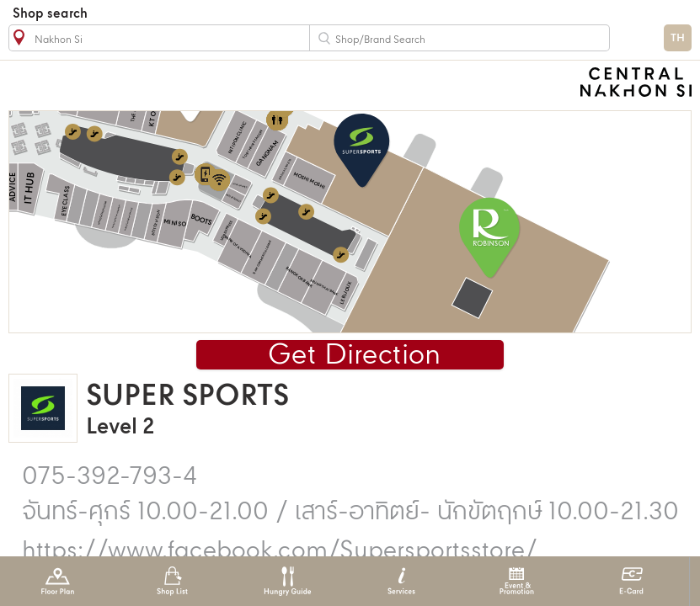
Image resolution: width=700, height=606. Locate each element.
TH (678, 38)
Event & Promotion (517, 581)
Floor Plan (58, 581)
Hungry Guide (287, 581)
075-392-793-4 (110, 477)
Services (401, 581)
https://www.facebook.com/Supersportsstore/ (280, 551)
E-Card (631, 581)
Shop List (172, 581)
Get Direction (354, 356)
